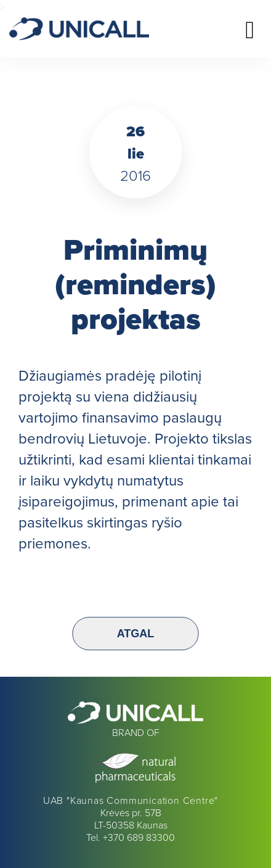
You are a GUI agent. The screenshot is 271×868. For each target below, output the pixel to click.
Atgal (136, 634)
